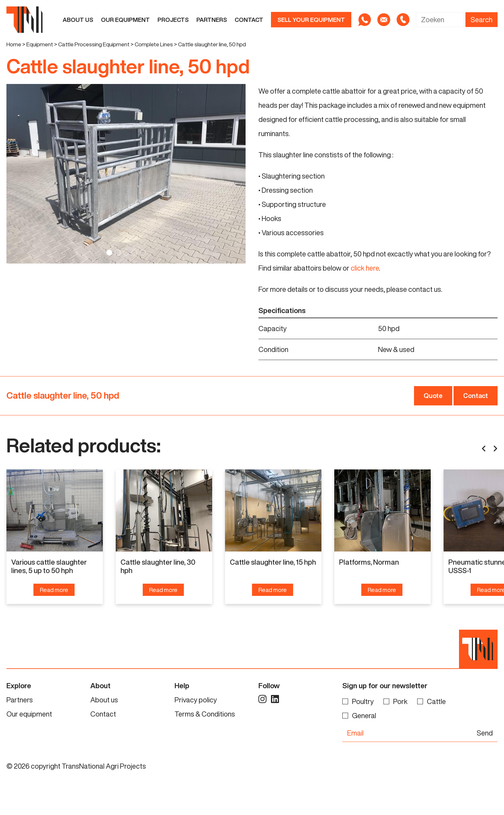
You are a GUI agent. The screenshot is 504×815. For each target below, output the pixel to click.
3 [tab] (126, 253)
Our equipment (125, 20)
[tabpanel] (126, 174)
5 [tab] (143, 253)
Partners (212, 20)
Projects (173, 20)
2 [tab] (118, 253)
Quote (433, 396)
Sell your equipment (311, 20)
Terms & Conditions (205, 745)
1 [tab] (109, 253)
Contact (249, 20)
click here (365, 268)
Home (14, 44)
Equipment (40, 44)
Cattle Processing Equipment (94, 44)
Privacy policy (196, 731)
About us (78, 20)
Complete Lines (154, 44)
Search (482, 20)
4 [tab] (134, 253)
